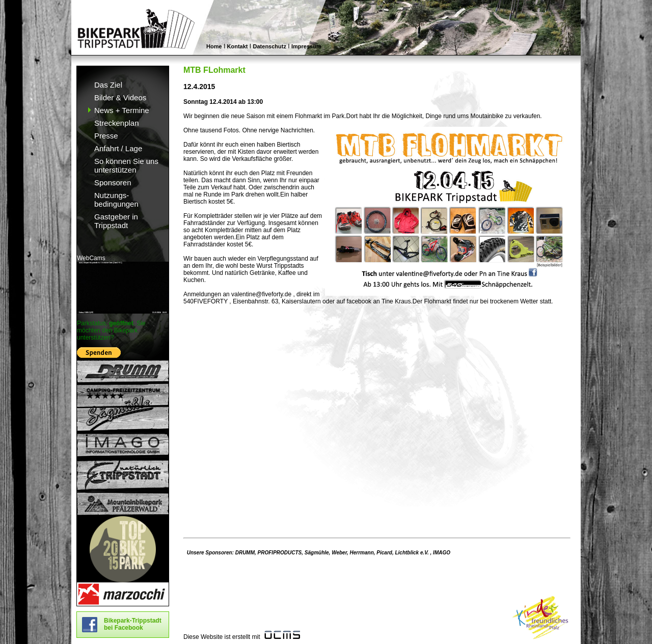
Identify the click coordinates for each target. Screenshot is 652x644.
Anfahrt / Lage (118, 148)
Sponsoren (113, 183)
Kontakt (238, 46)
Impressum (306, 46)
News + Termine (122, 110)
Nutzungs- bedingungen (116, 200)
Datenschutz (270, 46)
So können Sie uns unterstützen (126, 165)
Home (214, 46)
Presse (106, 136)
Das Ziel (108, 85)
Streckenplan (117, 123)
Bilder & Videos (120, 97)
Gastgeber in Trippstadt (116, 221)
